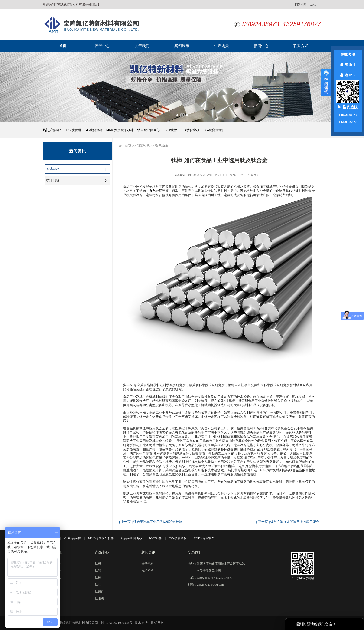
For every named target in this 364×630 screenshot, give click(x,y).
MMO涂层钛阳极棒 (120, 130)
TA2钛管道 (73, 130)
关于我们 (142, 46)
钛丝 (98, 585)
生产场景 (221, 46)
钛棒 (98, 578)
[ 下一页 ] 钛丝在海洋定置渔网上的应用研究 (288, 522)
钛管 (98, 571)
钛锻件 (99, 592)
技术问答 (53, 180)
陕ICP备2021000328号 (117, 623)
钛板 (98, 564)
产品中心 (102, 46)
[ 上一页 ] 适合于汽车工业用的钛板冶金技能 (151, 522)
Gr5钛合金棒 (94, 130)
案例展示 (182, 46)
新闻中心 (261, 46)
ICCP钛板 (170, 130)
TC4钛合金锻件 (214, 130)
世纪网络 (157, 623)
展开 (326, 82)
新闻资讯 (143, 146)
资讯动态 (53, 169)
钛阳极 (99, 599)
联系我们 (195, 552)
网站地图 (301, 5)
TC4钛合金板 (190, 130)
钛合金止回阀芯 (149, 130)
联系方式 (301, 46)
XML (313, 5)
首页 (63, 46)
